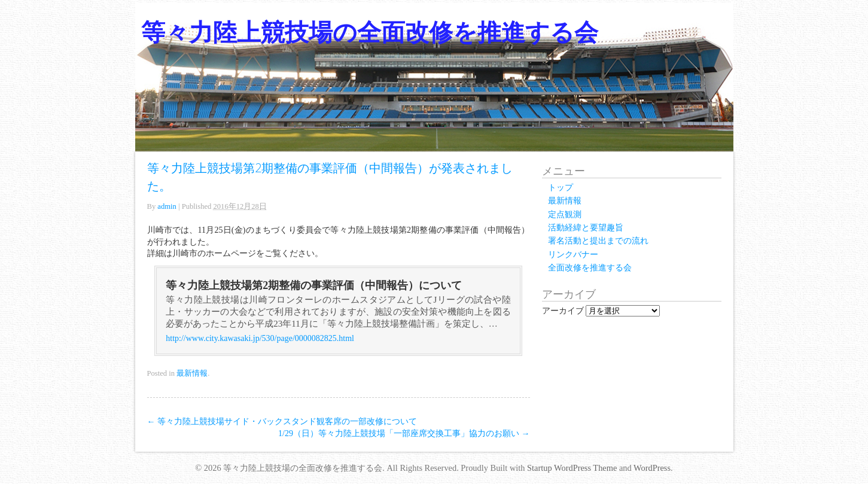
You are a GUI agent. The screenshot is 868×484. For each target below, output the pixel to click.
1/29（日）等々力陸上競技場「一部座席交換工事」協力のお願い (404, 433)
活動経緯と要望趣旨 (586, 228)
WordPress (652, 468)
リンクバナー (573, 255)
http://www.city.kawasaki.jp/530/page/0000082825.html (260, 338)
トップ (561, 188)
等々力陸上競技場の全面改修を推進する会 (370, 32)
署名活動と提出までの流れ (598, 241)
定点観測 (565, 214)
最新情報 (192, 373)
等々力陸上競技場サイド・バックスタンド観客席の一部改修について (282, 421)
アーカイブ (563, 311)
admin (167, 206)
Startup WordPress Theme (572, 468)
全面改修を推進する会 (590, 268)
